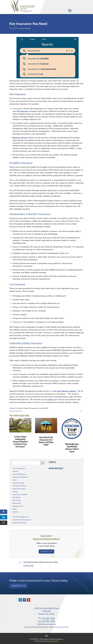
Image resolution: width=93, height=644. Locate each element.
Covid (14, 480)
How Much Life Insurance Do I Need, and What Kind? (46, 441)
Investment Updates (20, 495)
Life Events (17, 497)
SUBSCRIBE (29, 566)
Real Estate (17, 500)
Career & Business (19, 474)
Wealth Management (20, 517)
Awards (15, 471)
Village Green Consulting (50, 641)
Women (15, 512)
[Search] (43, 463)
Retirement (17, 503)
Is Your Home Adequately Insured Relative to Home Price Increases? (20, 442)
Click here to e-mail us (47, 624)
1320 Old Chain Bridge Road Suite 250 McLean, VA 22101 (47, 611)
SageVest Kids (18, 506)
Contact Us (46, 551)
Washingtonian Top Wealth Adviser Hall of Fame (72, 448)
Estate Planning (18, 483)
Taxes (15, 509)
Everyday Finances (19, 486)
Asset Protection (25, 28)
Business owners (20, 138)
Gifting (15, 492)
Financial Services (19, 489)
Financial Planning (19, 523)
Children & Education (20, 477)
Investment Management (22, 520)
